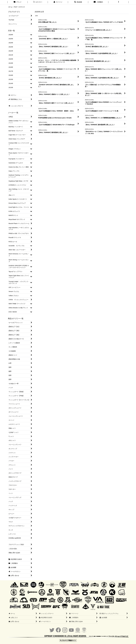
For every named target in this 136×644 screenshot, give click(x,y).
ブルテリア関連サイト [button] (68, 640)
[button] (78, 2)
